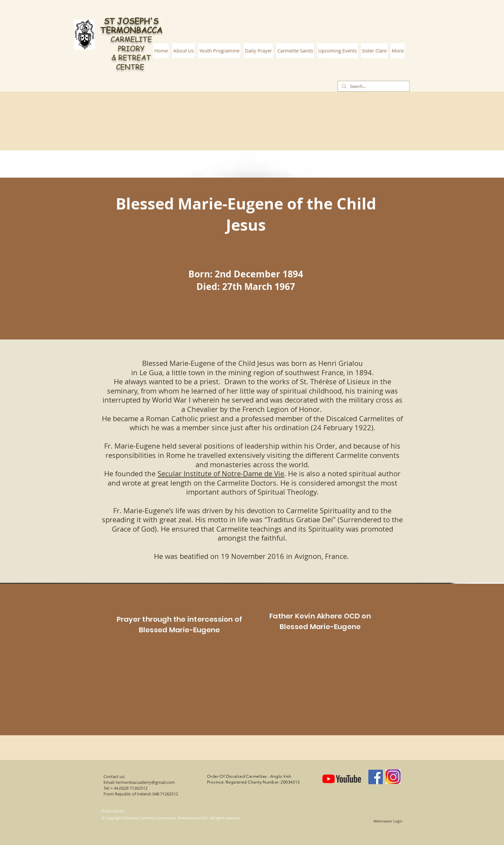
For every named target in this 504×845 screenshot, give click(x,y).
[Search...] (373, 86)
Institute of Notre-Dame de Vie (234, 474)
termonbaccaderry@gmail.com (145, 782)
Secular (171, 474)
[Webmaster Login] (388, 821)
